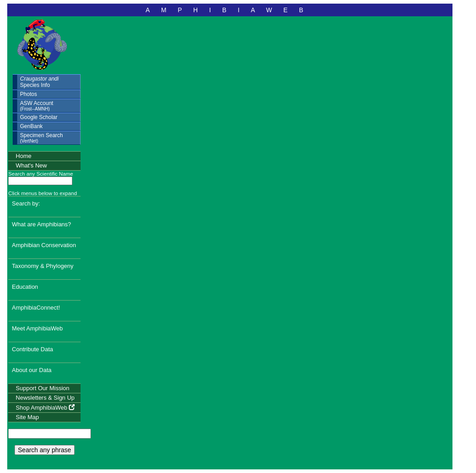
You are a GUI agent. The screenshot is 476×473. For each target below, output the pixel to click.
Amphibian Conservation (44, 245)
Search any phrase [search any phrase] (45, 450)
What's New (31, 165)
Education (25, 287)
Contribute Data (32, 349)
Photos (28, 94)
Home (24, 156)
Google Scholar (39, 117)
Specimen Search (41, 138)
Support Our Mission (43, 388)
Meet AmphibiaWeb (37, 328)
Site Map (27, 417)
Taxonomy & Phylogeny (43, 266)
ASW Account (36, 106)
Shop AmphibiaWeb (45, 408)
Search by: (26, 203)
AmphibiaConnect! (36, 308)
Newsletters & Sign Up (45, 398)
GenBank (31, 126)
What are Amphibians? (41, 224)
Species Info (39, 82)
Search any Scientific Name (40, 174)
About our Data (31, 370)
